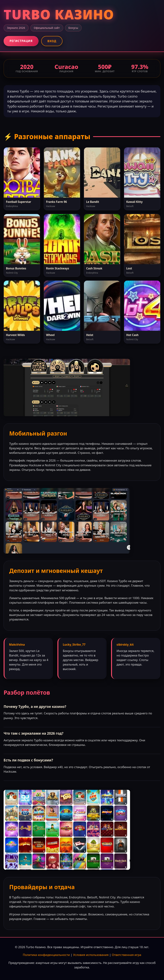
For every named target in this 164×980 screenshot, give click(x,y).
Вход (52, 41)
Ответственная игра (127, 955)
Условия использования (91, 955)
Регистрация (21, 41)
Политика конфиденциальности (46, 955)
